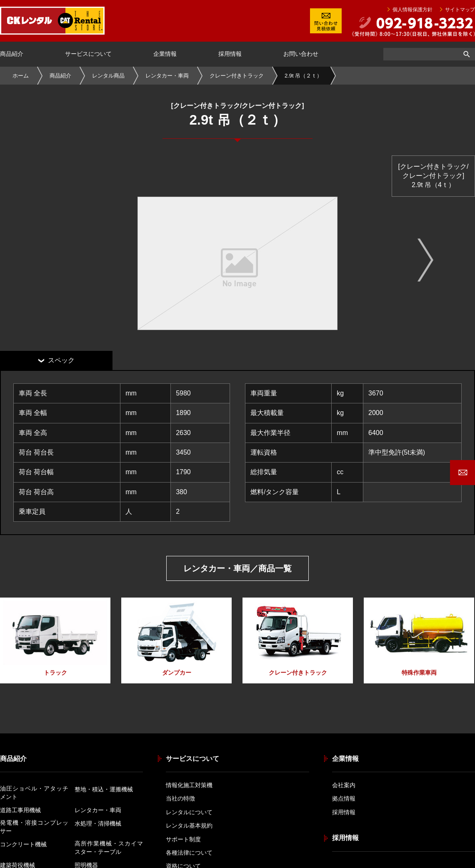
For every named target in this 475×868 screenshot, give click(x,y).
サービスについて (88, 54)
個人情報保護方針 (412, 10)
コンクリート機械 (23, 844)
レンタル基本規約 (189, 825)
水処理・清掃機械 (98, 823)
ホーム (21, 76)
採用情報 (230, 54)
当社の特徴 (180, 798)
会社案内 (344, 785)
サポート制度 (183, 839)
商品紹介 (12, 54)
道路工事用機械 (20, 810)
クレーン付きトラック (237, 76)
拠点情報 (344, 798)
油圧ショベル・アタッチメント (34, 793)
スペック (61, 360)
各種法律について (189, 853)
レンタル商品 (108, 76)
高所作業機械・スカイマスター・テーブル (109, 848)
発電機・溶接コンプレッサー (34, 827)
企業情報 (165, 54)
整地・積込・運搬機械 (104, 789)
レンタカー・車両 (167, 76)
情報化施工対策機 (189, 785)
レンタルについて (189, 812)
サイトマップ (460, 10)
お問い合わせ (301, 54)
